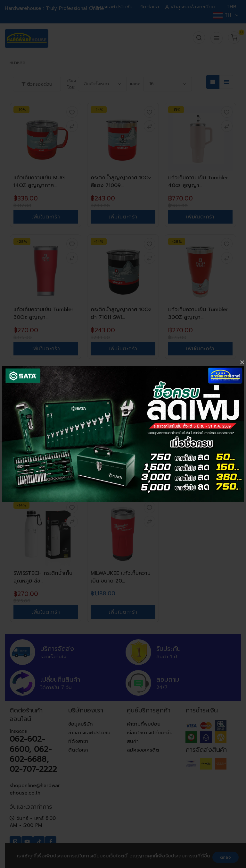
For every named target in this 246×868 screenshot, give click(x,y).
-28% (22, 242)
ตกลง (225, 857)
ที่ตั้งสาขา (78, 741)
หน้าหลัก (17, 63)
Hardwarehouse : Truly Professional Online (54, 8)
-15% (176, 110)
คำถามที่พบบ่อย (144, 724)
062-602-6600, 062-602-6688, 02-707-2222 (33, 754)
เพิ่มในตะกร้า (46, 217)
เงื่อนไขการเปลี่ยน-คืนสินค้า (150, 737)
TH (225, 15)
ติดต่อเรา (149, 7)
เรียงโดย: (72, 84)
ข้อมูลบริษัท (81, 724)
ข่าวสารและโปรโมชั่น (111, 7)
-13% (98, 373)
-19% (21, 110)
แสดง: (136, 84)
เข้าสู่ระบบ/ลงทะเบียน (190, 7)
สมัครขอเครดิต (143, 750)
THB (231, 7)
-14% (99, 110)
